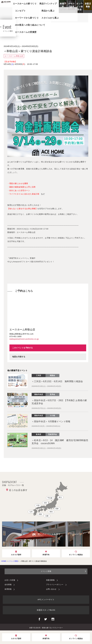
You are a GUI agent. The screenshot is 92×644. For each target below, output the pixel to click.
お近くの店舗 (10, 580)
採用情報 (8, 589)
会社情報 (8, 585)
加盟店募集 (88, 5)
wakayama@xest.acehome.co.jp (24, 339)
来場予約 (63, 5)
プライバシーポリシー (55, 585)
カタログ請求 (71, 5)
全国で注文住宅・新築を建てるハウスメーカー (46, 628)
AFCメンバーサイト (46, 600)
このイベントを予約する (23, 348)
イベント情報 (46, 571)
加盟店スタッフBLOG (46, 610)
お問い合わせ (51, 589)
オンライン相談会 (80, 6)
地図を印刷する (19, 357)
